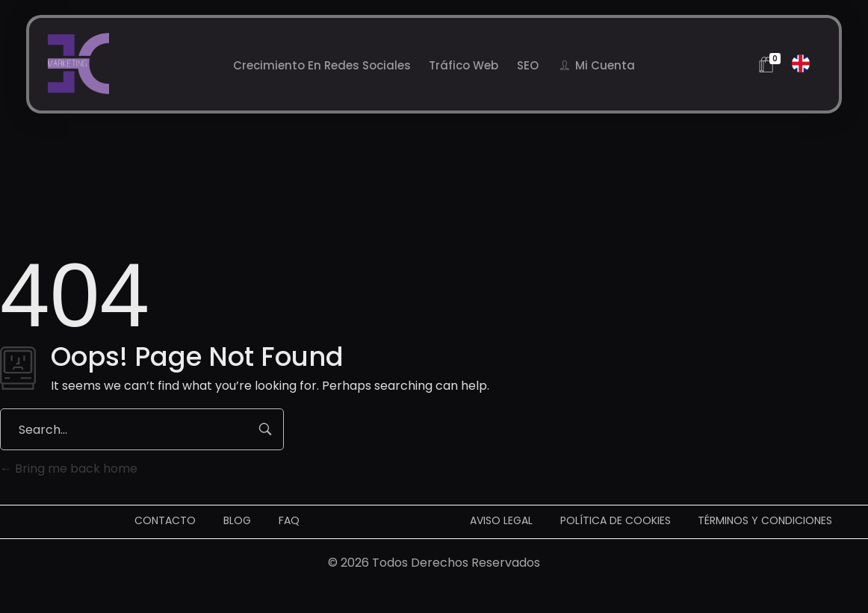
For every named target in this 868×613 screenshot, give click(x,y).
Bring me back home (69, 469)
